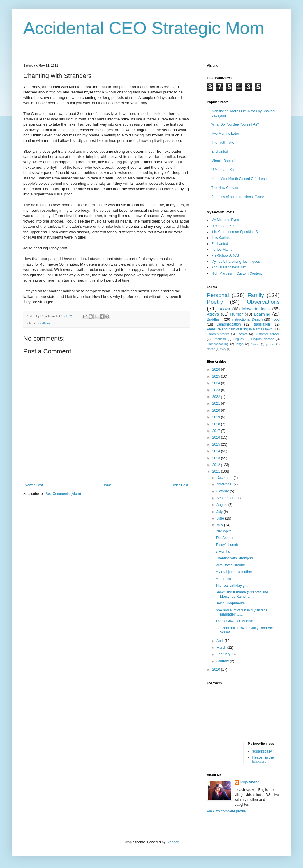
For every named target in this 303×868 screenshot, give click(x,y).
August (222, 505)
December (225, 478)
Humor (236, 314)
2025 (217, 376)
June (221, 518)
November (225, 484)
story (223, 349)
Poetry (215, 302)
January (223, 661)
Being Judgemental (231, 603)
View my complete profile (226, 811)
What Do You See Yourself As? (235, 124)
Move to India (256, 309)
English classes (263, 339)
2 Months (223, 552)
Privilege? (223, 531)
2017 (217, 431)
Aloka (225, 309)
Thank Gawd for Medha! (234, 621)
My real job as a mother (234, 572)
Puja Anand (250, 782)
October (223, 491)
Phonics (242, 334)
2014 (217, 451)
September (226, 498)
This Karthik (220, 238)
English (238, 339)
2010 (217, 670)
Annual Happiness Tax (229, 267)
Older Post (180, 485)
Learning (262, 314)
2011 (217, 472)
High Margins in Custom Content (236, 273)
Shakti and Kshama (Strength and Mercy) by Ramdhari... (242, 594)
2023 (217, 390)
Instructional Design (247, 319)
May (220, 525)
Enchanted (220, 152)
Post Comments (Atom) (63, 494)
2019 (217, 417)
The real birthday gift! (232, 586)
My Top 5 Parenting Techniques (236, 262)
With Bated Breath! (230, 565)
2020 (217, 410)
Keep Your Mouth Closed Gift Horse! (239, 179)
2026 (217, 369)
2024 (217, 383)
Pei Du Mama (222, 250)
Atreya (213, 314)
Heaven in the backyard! (263, 760)
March (222, 648)
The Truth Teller (223, 143)
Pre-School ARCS (225, 255)
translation (262, 324)
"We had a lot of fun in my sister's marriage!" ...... (241, 612)
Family (256, 295)
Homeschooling (218, 344)
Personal (218, 295)
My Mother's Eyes (225, 220)
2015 (217, 444)
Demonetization (229, 324)
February (224, 654)
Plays (239, 344)
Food (276, 319)
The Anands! (225, 538)
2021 (217, 403)
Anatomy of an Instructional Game (238, 197)
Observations (263, 302)
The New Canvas (225, 188)
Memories (223, 579)
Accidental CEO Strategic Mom (144, 28)
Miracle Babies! (223, 161)
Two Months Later (225, 134)
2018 (217, 424)
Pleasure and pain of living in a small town (240, 329)
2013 (217, 458)
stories (211, 349)
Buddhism (44, 323)
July (220, 512)
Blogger (172, 842)
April (220, 641)
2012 (217, 465)
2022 (217, 397)
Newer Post (34, 485)
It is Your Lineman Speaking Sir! (236, 232)
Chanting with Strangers (234, 558)
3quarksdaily (262, 751)
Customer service (267, 334)
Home (107, 485)
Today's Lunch (227, 545)
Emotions (219, 339)
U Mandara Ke (222, 170)
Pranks (255, 344)
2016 (217, 437)
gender (270, 344)
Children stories (218, 334)
